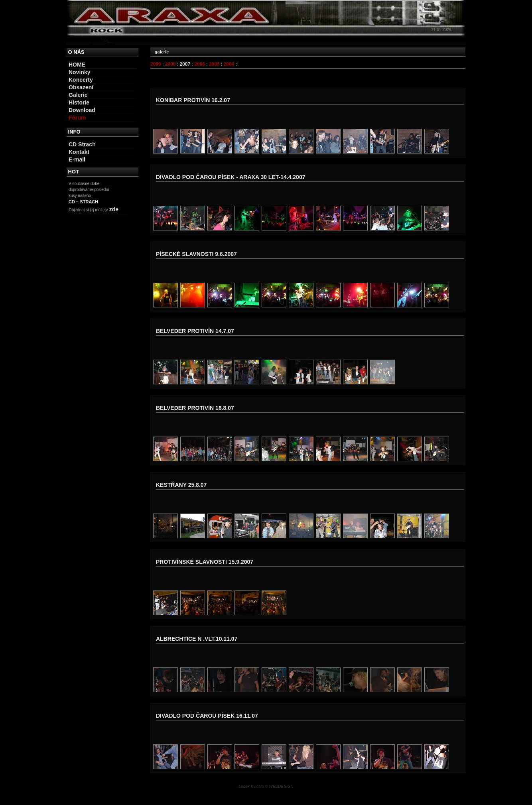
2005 (214, 64)
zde (114, 209)
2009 (156, 64)
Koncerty (81, 80)
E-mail (77, 159)
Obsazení (81, 87)
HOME (77, 65)
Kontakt (79, 152)
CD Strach (82, 144)
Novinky (79, 72)
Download (82, 110)
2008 (170, 64)
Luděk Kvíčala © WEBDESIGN (266, 786)
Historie (79, 102)
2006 (200, 64)
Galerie (78, 95)
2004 (229, 64)
